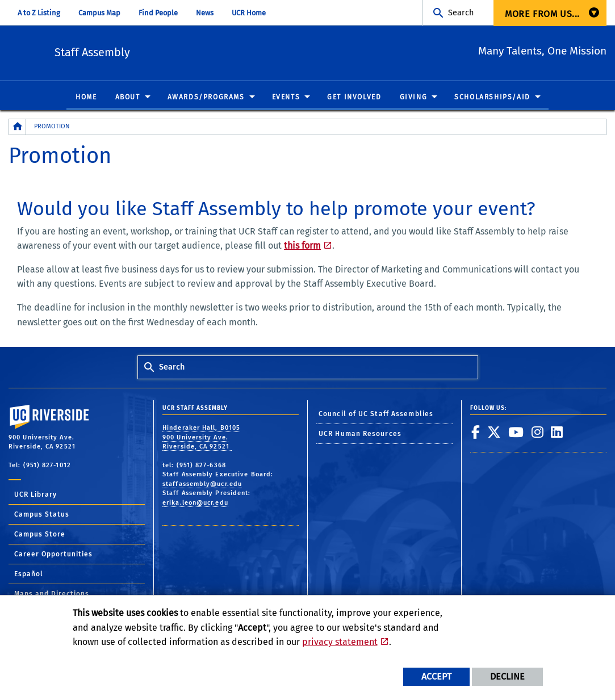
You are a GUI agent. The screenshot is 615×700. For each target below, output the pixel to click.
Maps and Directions (52, 594)
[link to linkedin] (557, 433)
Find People (158, 13)
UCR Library (35, 495)
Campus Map (99, 13)
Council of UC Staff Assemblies (376, 414)
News (205, 13)
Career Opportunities (53, 555)
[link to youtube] (516, 433)
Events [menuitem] (286, 98)
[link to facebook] (476, 433)
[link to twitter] (494, 433)
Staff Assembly (156, 51)
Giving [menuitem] (414, 98)
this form (302, 246)
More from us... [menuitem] (542, 14)
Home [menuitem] (86, 98)
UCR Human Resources (360, 434)
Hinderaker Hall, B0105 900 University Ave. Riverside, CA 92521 (201, 438)
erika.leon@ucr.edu (195, 503)
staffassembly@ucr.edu (202, 484)
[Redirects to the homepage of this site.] (18, 127)
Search (461, 13)
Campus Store (40, 535)
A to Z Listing (39, 13)
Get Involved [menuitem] (354, 98)
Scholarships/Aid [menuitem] (492, 98)
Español (29, 575)
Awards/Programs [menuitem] (206, 98)
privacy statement (340, 642)
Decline (507, 676)
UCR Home (249, 13)
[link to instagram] (538, 433)
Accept (436, 676)
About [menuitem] (128, 98)
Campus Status (42, 515)
